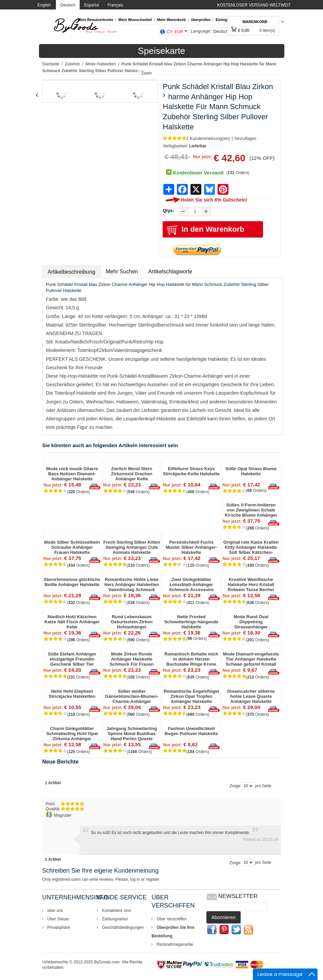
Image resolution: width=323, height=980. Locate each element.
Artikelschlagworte (170, 272)
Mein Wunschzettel (135, 20)
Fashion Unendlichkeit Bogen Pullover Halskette (191, 731)
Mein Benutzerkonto (95, 20)
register (153, 879)
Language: (201, 31)
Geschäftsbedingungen (123, 927)
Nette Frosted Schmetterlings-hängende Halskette (191, 622)
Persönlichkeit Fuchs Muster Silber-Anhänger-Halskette (191, 547)
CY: (175, 32)
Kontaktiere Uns (116, 911)
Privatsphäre (59, 927)
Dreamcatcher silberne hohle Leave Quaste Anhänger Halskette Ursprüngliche (251, 696)
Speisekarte (161, 51)
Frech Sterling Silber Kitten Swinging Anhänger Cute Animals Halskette (132, 547)
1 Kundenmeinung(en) (208, 138)
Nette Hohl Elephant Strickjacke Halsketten (72, 694)
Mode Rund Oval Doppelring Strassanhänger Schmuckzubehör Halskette (251, 622)
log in (135, 879)
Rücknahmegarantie (175, 944)
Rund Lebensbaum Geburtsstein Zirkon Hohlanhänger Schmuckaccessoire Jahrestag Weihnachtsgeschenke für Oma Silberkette (132, 622)
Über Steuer (58, 919)
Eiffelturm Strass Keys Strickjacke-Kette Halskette (191, 471)
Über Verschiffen (172, 919)
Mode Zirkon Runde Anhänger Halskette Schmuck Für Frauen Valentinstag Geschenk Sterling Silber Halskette (132, 659)
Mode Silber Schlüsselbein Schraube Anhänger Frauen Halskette (72, 547)
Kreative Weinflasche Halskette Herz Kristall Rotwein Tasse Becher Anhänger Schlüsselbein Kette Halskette (251, 585)
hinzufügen (246, 138)
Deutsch (68, 5)
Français (115, 5)
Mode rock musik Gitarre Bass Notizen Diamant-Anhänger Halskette (72, 474)
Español (92, 5)
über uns (55, 911)
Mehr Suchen (122, 272)
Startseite (51, 64)
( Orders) (238, 173)
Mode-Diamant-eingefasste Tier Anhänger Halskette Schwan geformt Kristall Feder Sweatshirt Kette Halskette (251, 659)
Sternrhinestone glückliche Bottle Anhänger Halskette (72, 582)
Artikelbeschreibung (72, 272)
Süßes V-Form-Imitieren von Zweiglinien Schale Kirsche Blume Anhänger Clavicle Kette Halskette (251, 510)
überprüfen (201, 20)
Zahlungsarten (115, 919)
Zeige (235, 786)
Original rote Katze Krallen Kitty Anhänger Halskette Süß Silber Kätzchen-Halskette (251, 547)
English (44, 5)
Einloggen (225, 20)
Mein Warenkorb (171, 20)
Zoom (147, 73)
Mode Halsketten (101, 64)
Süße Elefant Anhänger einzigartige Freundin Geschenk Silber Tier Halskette (72, 659)
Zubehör (72, 64)
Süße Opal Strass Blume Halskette (251, 471)
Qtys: (168, 211)
